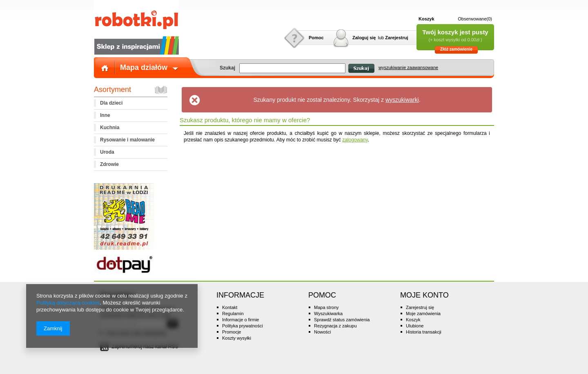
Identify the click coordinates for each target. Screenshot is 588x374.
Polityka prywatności (243, 326)
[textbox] (292, 68)
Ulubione (415, 326)
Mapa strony (326, 307)
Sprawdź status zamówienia (342, 320)
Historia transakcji (424, 332)
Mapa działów (144, 67)
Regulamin (233, 314)
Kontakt (230, 307)
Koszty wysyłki (237, 338)
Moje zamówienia (423, 314)
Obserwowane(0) (475, 19)
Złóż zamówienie (456, 49)
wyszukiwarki (402, 100)
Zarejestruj (396, 38)
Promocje (232, 332)
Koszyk (427, 19)
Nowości (323, 332)
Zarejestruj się (420, 307)
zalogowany (355, 140)
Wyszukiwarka (328, 314)
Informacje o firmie (241, 320)
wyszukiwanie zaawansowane (408, 67)
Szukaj (361, 68)
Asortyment (112, 90)
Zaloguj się (364, 38)
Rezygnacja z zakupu (335, 326)
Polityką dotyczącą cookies (68, 303)
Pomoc (316, 38)
